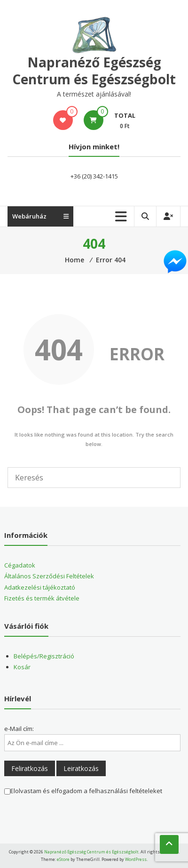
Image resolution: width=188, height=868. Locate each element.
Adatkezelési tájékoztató (40, 587)
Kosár (22, 667)
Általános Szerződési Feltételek (49, 576)
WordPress (136, 859)
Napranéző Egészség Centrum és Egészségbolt (94, 71)
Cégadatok (20, 565)
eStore (63, 859)
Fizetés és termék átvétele (42, 598)
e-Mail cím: (19, 729)
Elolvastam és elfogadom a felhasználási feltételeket (83, 791)
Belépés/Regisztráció (44, 656)
